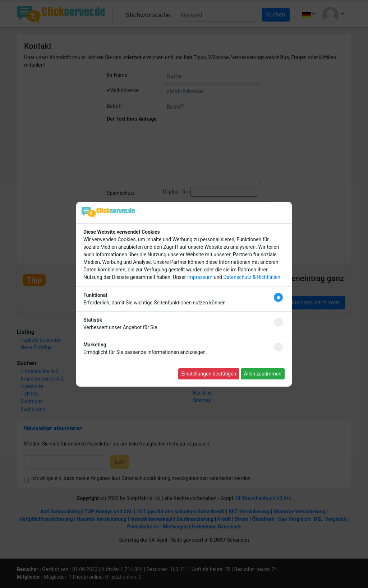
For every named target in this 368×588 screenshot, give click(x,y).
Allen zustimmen (263, 374)
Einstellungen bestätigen (209, 374)
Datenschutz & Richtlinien (252, 277)
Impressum (200, 277)
